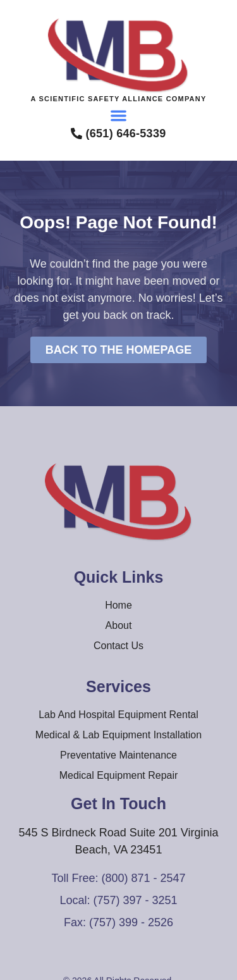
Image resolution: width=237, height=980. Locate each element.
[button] (118, 115)
